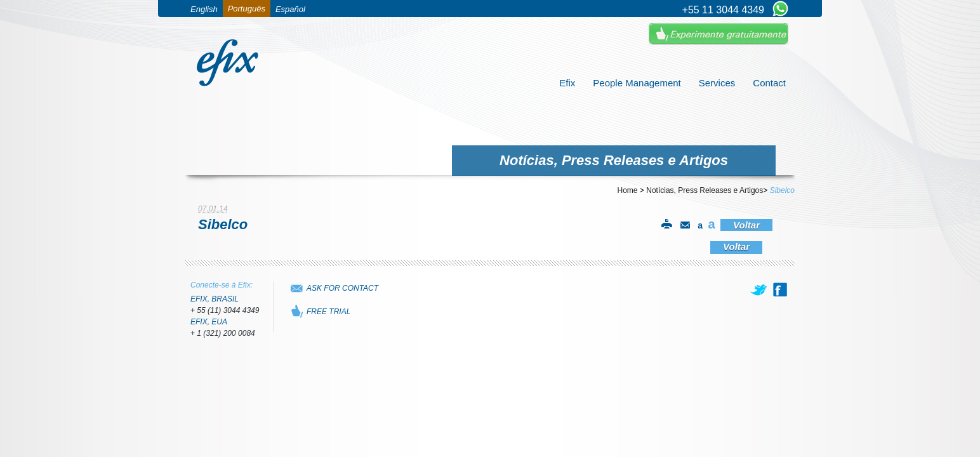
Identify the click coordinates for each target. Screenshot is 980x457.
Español (290, 9)
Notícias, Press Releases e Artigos (705, 190)
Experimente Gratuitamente (718, 34)
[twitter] (760, 289)
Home (628, 190)
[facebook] (780, 289)
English (204, 9)
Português (247, 9)
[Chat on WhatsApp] (780, 10)
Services (717, 83)
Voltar (746, 225)
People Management (637, 83)
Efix (567, 83)
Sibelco (782, 190)
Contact (769, 83)
